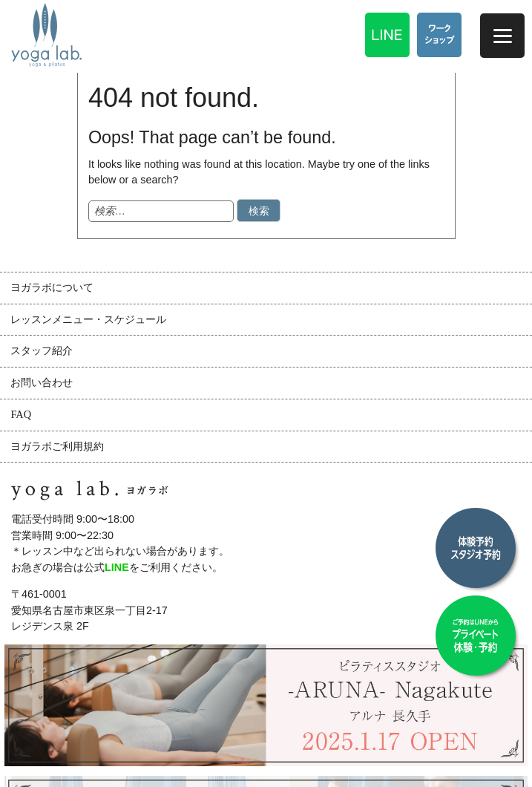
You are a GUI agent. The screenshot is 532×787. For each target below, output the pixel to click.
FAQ (21, 414)
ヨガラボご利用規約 (57, 446)
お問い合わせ (42, 382)
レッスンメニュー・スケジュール (88, 319)
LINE (117, 567)
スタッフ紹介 (42, 350)
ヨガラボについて (52, 287)
